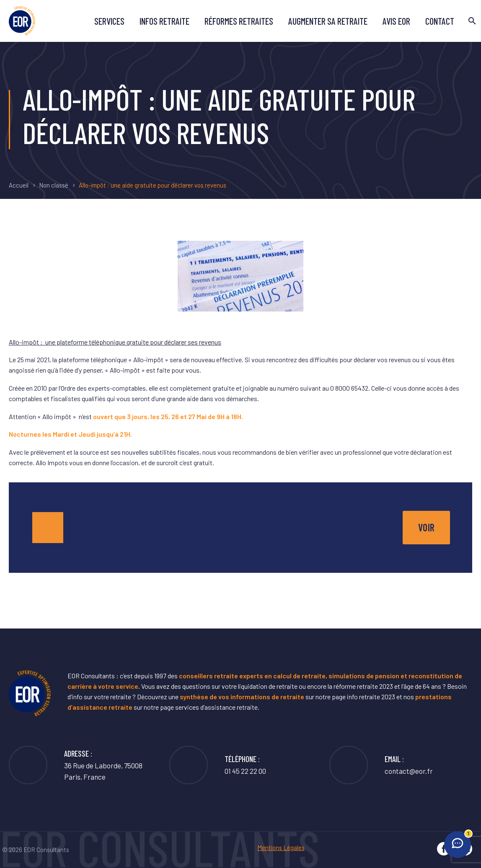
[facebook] (444, 849)
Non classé (54, 185)
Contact (440, 21)
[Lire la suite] (381, 765)
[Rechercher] (471, 21)
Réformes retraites (239, 21)
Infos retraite (164, 21)
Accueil (19, 185)
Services (109, 21)
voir (426, 527)
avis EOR (396, 21)
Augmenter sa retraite (328, 21)
